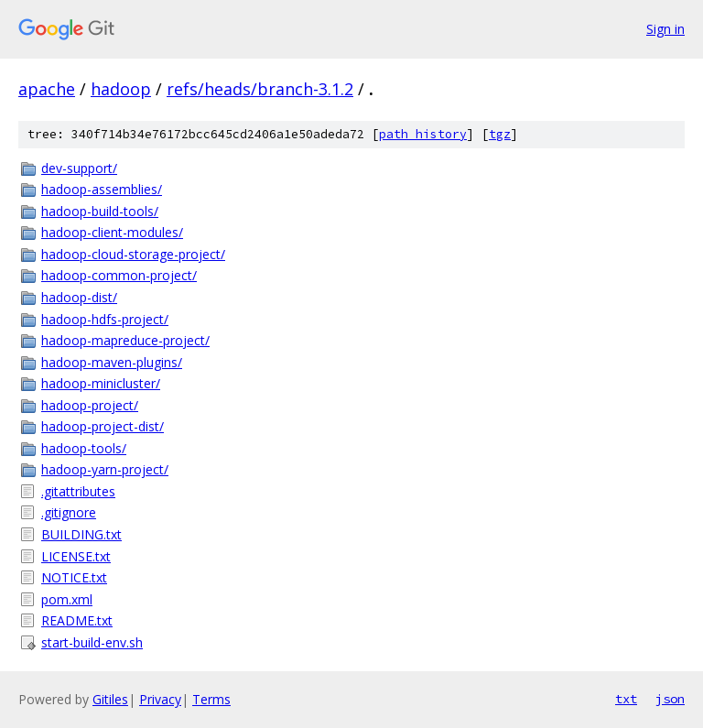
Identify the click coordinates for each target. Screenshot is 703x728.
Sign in (665, 29)
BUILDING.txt (81, 534)
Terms (211, 699)
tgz (500, 134)
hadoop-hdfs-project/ (105, 319)
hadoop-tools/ (84, 448)
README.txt (77, 620)
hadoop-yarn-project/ (105, 469)
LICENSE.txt (76, 556)
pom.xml (67, 599)
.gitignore (69, 512)
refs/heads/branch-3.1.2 (260, 89)
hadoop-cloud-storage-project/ (133, 254)
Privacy (160, 699)
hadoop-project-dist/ (103, 426)
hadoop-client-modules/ (112, 232)
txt (626, 699)
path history (423, 134)
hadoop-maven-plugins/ (112, 362)
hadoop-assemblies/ (102, 189)
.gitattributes (78, 491)
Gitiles (110, 699)
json (670, 699)
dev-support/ (79, 168)
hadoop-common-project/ (119, 275)
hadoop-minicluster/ (101, 383)
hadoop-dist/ (79, 297)
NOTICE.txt (74, 577)
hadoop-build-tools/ (100, 211)
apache (47, 89)
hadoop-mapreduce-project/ (125, 340)
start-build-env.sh (92, 642)
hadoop (121, 89)
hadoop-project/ (90, 405)
